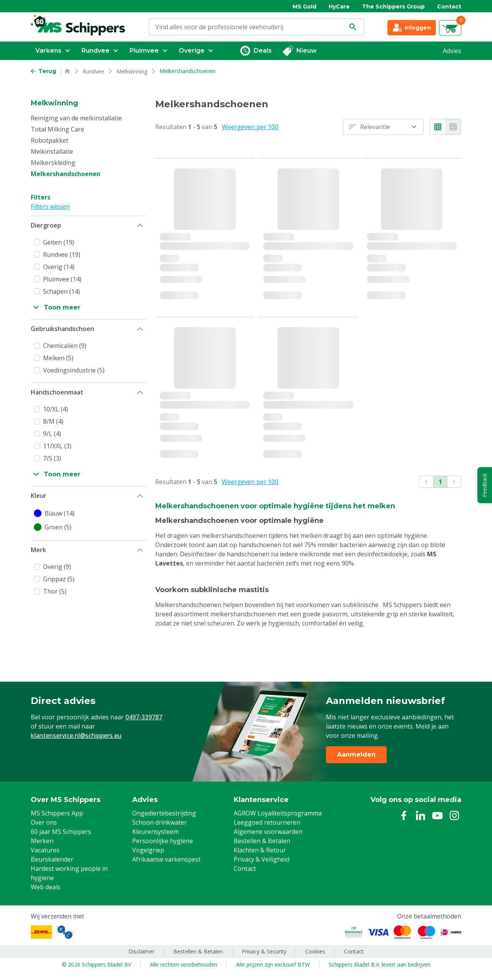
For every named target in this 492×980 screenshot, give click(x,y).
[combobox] (383, 127)
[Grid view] (438, 127)
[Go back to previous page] (43, 71)
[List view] (453, 127)
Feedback (485, 485)
